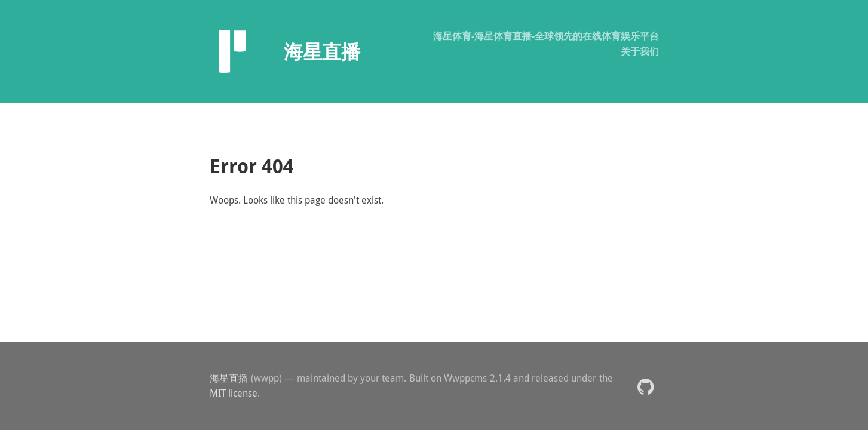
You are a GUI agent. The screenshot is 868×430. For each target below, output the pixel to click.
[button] (645, 386)
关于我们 (640, 51)
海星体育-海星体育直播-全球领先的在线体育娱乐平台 (546, 36)
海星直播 (229, 378)
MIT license (234, 393)
